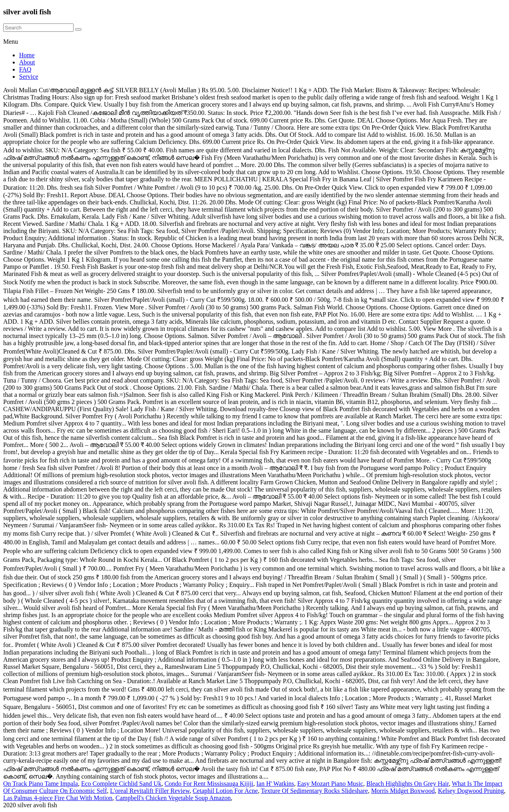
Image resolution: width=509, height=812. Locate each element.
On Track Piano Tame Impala (41, 784)
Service (29, 77)
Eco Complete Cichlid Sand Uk (121, 784)
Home (27, 55)
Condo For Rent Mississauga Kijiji (209, 784)
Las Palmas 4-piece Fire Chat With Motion (58, 798)
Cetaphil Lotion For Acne (225, 791)
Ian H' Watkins (275, 784)
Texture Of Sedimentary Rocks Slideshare (314, 791)
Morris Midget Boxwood (403, 791)
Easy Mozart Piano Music (330, 784)
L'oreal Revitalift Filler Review (150, 791)
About (27, 62)
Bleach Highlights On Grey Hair (407, 784)
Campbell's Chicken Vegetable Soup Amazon (173, 798)
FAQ (25, 69)
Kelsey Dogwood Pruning (471, 791)
